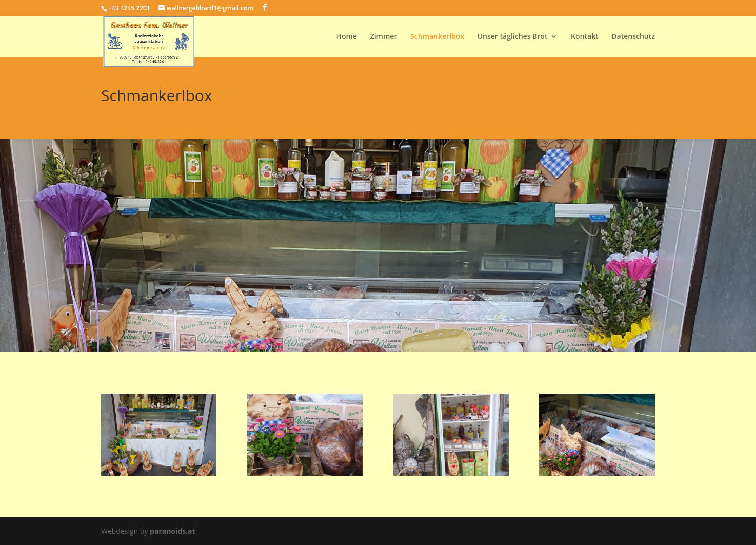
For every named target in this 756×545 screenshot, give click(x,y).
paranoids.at (173, 531)
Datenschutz (633, 37)
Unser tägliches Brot (513, 37)
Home (347, 37)
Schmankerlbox (437, 37)
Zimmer (384, 37)
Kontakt (585, 37)
